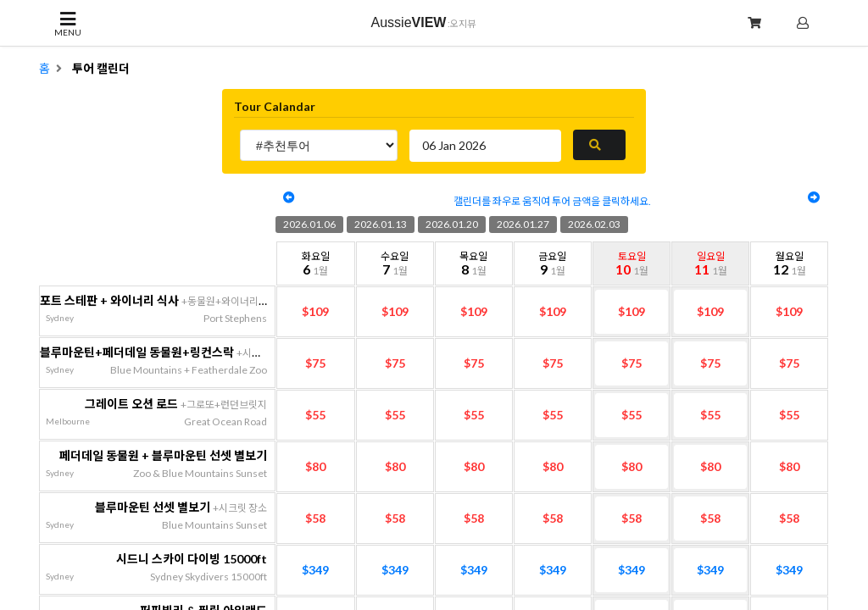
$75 (315, 363)
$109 (315, 311)
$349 (315, 570)
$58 (315, 518)
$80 (315, 466)
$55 (315, 415)
